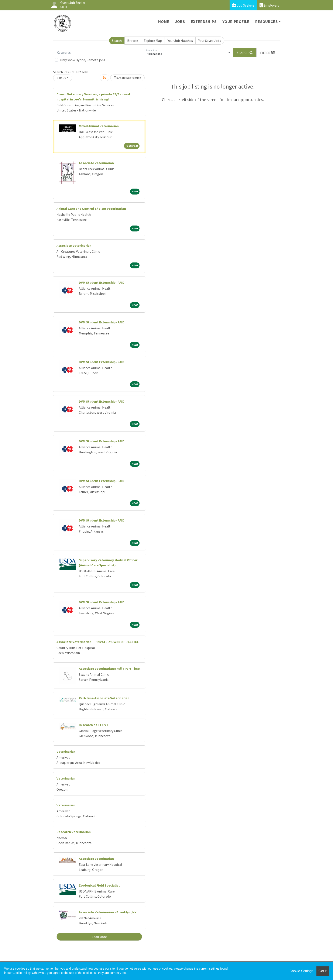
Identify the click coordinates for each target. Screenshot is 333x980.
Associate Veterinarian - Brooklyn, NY (108, 912)
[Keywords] (99, 53)
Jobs (180, 22)
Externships (204, 22)
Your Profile (236, 22)
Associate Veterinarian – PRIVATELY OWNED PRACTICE (98, 642)
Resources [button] (266, 22)
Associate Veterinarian (96, 163)
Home (164, 22)
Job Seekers (243, 5)
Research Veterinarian (74, 832)
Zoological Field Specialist (99, 885)
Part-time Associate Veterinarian (104, 698)
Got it (323, 971)
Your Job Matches (180, 41)
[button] (267, 53)
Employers (269, 5)
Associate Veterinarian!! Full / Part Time (109, 668)
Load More (99, 937)
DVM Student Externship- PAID (102, 282)
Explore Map (153, 41)
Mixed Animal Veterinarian (99, 126)
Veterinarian (66, 752)
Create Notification (127, 78)
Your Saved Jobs (210, 41)
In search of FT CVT (94, 725)
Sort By (61, 78)
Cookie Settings (301, 971)
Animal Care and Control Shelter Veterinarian (91, 209)
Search (117, 41)
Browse (133, 41)
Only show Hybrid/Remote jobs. (83, 60)
